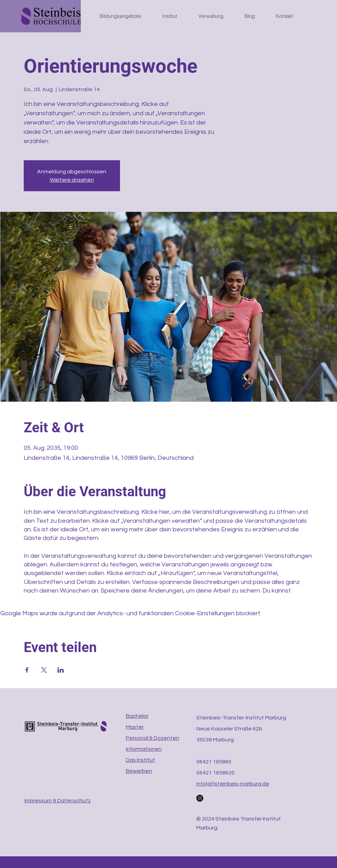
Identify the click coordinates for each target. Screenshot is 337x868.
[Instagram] (200, 798)
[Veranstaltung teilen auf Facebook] (27, 670)
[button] (126, 16)
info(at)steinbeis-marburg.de (233, 784)
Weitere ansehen (72, 180)
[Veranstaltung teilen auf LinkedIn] (61, 670)
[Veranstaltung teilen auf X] (44, 670)
